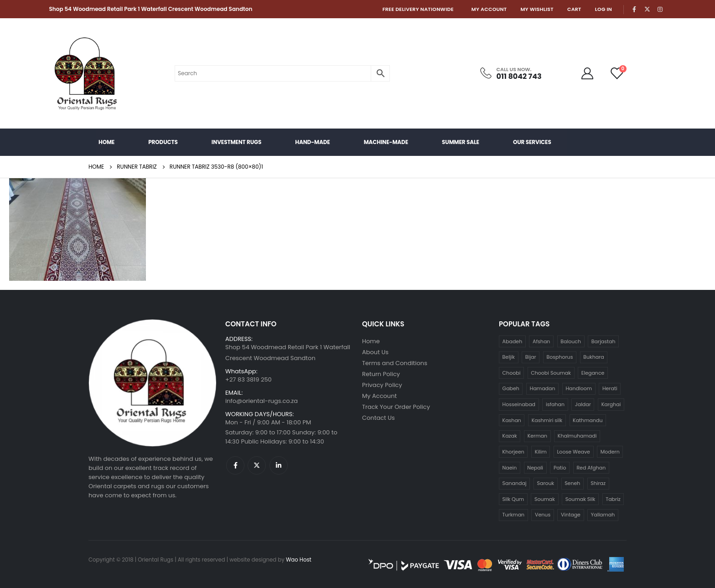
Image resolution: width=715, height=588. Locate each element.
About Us (375, 352)
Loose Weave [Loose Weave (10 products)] (574, 452)
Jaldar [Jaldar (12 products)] (583, 404)
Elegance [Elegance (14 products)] (593, 373)
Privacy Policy (382, 385)
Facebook (235, 465)
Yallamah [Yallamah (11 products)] (603, 515)
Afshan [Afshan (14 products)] (541, 341)
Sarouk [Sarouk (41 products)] (546, 483)
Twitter (257, 465)
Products (163, 142)
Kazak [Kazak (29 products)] (510, 436)
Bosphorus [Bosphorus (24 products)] (560, 357)
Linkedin (279, 465)
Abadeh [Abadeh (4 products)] (513, 341)
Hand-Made (312, 142)
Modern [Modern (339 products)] (610, 452)
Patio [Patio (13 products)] (560, 468)
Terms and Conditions (395, 363)
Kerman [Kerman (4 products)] (537, 436)
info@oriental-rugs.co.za (262, 401)
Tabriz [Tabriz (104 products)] (613, 499)
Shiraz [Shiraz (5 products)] (598, 483)
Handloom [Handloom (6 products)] (579, 388)
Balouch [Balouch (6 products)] (571, 341)
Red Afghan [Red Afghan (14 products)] (591, 468)
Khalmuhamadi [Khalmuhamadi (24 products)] (577, 436)
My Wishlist (537, 9)
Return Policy (381, 374)
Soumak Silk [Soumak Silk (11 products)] (580, 499)
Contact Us (378, 418)
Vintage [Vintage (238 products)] (571, 515)
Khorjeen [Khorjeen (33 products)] (513, 452)
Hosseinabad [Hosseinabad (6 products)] (519, 404)
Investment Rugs (236, 142)
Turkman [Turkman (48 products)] (514, 515)
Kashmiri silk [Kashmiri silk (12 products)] (547, 420)
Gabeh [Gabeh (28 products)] (511, 388)
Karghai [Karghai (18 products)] (611, 404)
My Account (489, 9)
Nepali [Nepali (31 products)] (535, 468)
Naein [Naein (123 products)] (510, 468)
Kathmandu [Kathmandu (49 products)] (588, 420)
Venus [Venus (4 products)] (543, 515)
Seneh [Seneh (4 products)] (572, 483)
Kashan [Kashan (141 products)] (512, 420)
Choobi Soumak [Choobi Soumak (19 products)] (551, 373)
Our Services (532, 142)
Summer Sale (461, 142)
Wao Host (299, 560)
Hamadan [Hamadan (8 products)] (543, 388)
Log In (604, 9)
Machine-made (386, 142)
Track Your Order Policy (396, 407)
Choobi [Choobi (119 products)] (512, 373)
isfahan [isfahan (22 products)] (555, 404)
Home (106, 142)
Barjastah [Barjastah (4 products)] (604, 341)
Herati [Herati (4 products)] (610, 388)
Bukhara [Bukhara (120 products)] (593, 357)
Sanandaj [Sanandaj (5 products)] (515, 483)
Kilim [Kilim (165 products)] (541, 452)
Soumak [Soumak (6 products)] (545, 499)
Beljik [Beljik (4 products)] (509, 357)
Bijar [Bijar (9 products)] (531, 357)
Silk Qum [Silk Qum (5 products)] (513, 499)
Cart (574, 9)
